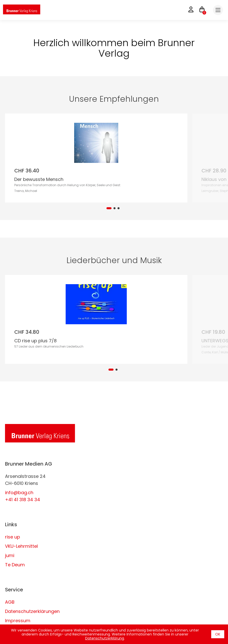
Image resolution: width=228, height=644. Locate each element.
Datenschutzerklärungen (32, 611)
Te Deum (15, 565)
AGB (10, 602)
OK (218, 634)
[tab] (109, 208)
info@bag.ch (19, 493)
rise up (13, 537)
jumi (10, 555)
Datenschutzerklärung (105, 638)
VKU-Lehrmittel (21, 546)
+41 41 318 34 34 (23, 500)
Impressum (18, 621)
